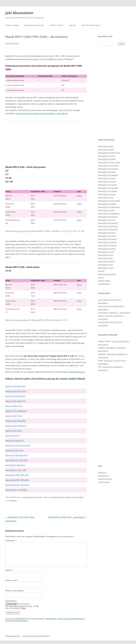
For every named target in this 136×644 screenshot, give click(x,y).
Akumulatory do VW (106, 252)
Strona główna (12, 25)
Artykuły (101, 271)
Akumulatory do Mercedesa (109, 207)
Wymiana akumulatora (34, 25)
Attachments (11, 601)
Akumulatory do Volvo (107, 249)
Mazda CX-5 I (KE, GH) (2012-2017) (18, 445)
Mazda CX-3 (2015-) (13, 436)
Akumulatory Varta (106, 265)
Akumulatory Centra (106, 149)
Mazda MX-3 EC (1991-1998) (16, 470)
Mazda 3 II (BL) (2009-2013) (15, 401)
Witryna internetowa (14, 591)
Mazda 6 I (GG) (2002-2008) (16, 421)
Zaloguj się (102, 472)
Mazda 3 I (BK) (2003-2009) (15, 396)
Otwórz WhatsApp (77, 372)
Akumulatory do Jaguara (108, 191)
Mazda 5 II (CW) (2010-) (14, 416)
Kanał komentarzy (105, 479)
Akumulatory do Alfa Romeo (109, 153)
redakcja (13, 500)
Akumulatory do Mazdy (32, 497)
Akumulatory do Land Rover (109, 201)
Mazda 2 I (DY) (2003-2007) (15, 386)
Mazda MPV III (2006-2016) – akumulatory (68, 517)
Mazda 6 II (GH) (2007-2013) (16, 426)
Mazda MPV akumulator (62, 497)
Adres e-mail (12, 580)
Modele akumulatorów (107, 274)
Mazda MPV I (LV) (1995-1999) (16, 460)
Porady (101, 277)
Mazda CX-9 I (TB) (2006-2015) (17, 455)
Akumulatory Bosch (106, 146)
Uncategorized (104, 284)
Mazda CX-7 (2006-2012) (14, 450)
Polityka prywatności (91, 25)
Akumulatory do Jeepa (107, 194)
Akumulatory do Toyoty (107, 245)
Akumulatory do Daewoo (108, 175)
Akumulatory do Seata (107, 233)
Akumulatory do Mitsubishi (109, 213)
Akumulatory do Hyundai (108, 188)
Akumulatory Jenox (106, 258)
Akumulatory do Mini (106, 210)
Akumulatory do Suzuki (107, 242)
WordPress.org (104, 482)
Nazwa (9, 570)
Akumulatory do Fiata (107, 178)
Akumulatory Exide (106, 255)
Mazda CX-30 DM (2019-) (15, 441)
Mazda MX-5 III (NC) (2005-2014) (17, 485)
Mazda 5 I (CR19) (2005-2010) (16, 411)
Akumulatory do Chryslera (108, 165)
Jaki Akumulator (19, 13)
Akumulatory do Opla (107, 220)
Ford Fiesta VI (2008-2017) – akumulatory (114, 313)
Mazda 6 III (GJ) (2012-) (14, 431)
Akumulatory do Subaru (108, 239)
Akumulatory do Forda (107, 181)
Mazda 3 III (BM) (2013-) (14, 406)
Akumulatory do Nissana (108, 217)
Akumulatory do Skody (107, 236)
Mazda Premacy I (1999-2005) (16, 490)
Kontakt (72, 25)
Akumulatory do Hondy (107, 185)
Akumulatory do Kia (106, 197)
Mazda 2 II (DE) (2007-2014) (16, 391)
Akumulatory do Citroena (108, 169)
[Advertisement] (46, 143)
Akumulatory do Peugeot (108, 223)
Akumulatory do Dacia (107, 172)
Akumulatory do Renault (108, 229)
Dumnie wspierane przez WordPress (36, 636)
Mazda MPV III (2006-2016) (15, 465)
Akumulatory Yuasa (106, 268)
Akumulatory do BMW (107, 159)
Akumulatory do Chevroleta (109, 162)
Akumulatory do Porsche (108, 226)
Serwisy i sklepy (56, 25)
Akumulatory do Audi (106, 156)
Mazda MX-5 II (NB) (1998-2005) (17, 480)
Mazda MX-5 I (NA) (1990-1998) (17, 475)
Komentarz (11, 540)
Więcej (79, 196)
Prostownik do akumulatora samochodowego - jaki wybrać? (42, 113)
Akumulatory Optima (106, 261)
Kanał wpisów (103, 476)
